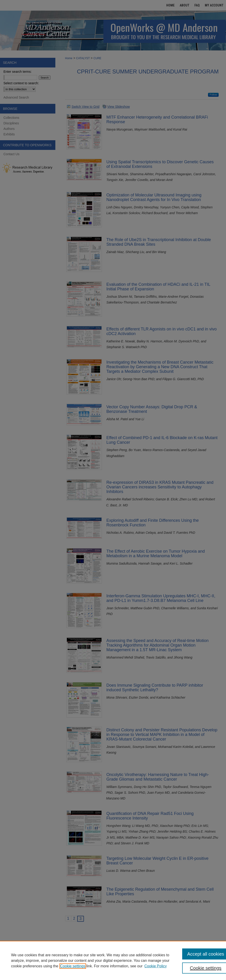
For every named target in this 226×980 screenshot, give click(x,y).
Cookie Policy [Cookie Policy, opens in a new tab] (156, 966)
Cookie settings (73, 966)
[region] (113, 960)
